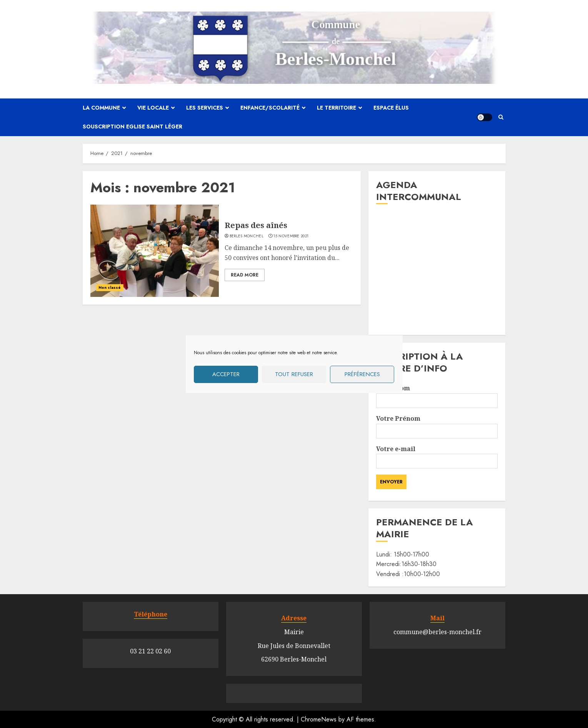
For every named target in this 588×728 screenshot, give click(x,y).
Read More (245, 275)
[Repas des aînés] (155, 251)
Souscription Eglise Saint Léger (132, 127)
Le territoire (336, 108)
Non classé (110, 287)
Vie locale (153, 108)
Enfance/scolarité (270, 108)
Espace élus (391, 108)
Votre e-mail (437, 455)
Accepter (226, 374)
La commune (101, 108)
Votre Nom (437, 394)
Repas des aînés (256, 225)
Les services (205, 108)
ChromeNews (319, 719)
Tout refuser (294, 374)
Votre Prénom (437, 425)
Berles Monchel (247, 236)
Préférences (362, 374)
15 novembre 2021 (291, 236)
